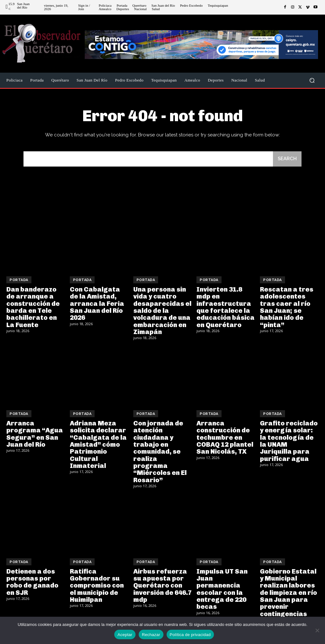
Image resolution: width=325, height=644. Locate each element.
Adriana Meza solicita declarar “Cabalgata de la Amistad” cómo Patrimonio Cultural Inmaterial (98, 444)
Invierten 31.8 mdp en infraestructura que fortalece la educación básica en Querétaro (226, 307)
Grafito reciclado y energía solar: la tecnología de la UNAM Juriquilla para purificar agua (289, 440)
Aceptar (125, 635)
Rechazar (151, 635)
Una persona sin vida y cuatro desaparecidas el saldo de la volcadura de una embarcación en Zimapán (162, 310)
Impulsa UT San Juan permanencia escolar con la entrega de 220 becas (222, 587)
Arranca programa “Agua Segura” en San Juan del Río (35, 433)
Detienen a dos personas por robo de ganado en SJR (32, 580)
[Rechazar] (317, 630)
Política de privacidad (190, 635)
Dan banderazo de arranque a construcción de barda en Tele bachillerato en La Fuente (33, 307)
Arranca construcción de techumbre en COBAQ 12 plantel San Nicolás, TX (225, 437)
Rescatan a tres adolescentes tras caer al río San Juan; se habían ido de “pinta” (286, 307)
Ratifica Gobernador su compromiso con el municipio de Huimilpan (97, 584)
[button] (312, 80)
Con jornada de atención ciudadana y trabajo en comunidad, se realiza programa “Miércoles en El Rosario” (160, 450)
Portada (19, 280)
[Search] (287, 159)
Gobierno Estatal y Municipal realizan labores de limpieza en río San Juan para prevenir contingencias (289, 591)
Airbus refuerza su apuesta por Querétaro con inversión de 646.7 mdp (162, 584)
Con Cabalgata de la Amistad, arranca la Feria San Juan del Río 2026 (97, 303)
